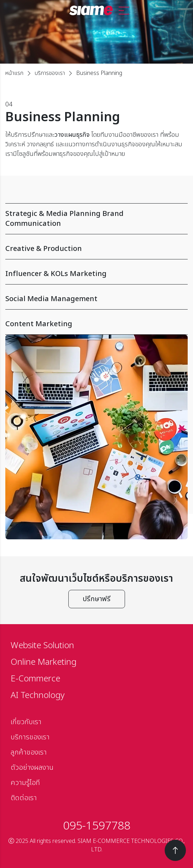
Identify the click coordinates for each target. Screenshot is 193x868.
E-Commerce (35, 679)
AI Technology (38, 696)
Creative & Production (92, 249)
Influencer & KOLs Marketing (92, 274)
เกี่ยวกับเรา (26, 722)
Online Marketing (44, 662)
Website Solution (42, 646)
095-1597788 (97, 826)
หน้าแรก (14, 73)
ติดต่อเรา (24, 798)
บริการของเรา (50, 73)
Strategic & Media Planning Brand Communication (92, 219)
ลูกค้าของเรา (29, 752)
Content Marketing (92, 324)
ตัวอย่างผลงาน (32, 768)
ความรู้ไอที (25, 783)
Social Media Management (92, 299)
